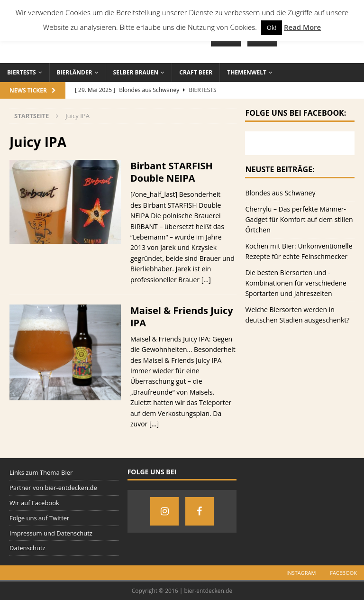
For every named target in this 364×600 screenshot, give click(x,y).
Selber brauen (136, 72)
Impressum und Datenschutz (51, 533)
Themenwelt (247, 72)
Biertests (22, 72)
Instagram (301, 573)
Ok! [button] (272, 28)
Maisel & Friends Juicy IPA (182, 317)
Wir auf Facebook (34, 503)
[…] (206, 280)
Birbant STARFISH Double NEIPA (172, 172)
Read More (302, 27)
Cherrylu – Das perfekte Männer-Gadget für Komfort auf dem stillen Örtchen (299, 220)
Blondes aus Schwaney (280, 193)
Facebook (343, 573)
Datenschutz (27, 548)
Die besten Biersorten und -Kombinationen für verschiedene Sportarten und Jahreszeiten (296, 283)
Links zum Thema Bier (41, 472)
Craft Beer (196, 72)
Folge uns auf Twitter (39, 518)
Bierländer (75, 72)
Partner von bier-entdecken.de (53, 488)
